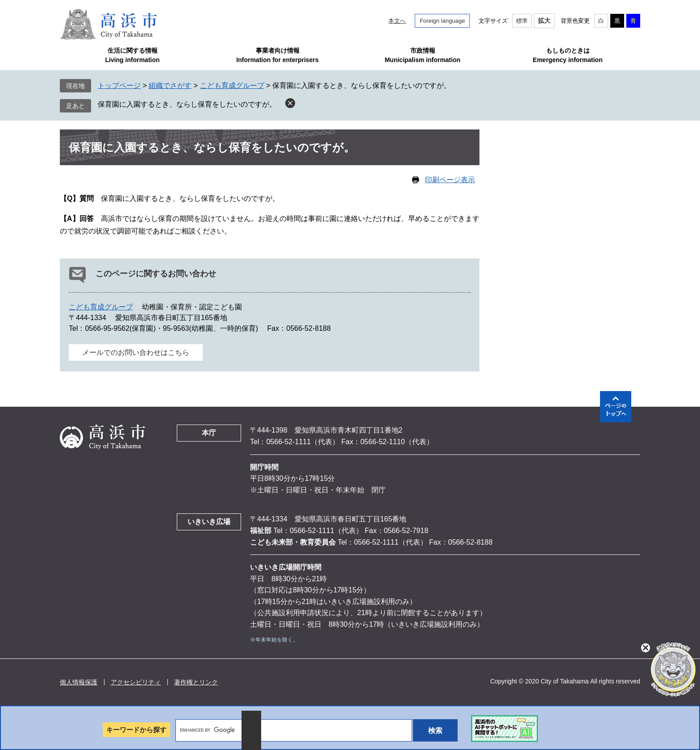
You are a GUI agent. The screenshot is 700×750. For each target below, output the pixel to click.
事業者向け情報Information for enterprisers (277, 55)
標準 (522, 21)
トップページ (119, 85)
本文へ (397, 21)
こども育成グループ (232, 85)
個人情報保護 (79, 682)
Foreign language (442, 21)
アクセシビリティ (136, 682)
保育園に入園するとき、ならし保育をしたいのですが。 (187, 104)
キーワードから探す (136, 730)
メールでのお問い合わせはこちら (136, 352)
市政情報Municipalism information (423, 55)
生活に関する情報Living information (132, 55)
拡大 (544, 21)
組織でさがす (170, 85)
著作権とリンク (196, 682)
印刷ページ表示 (450, 180)
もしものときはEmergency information (567, 55)
